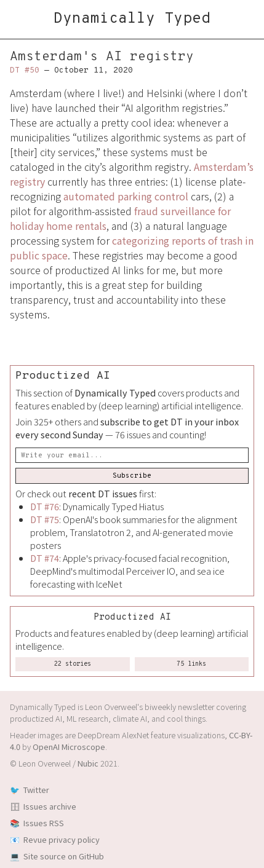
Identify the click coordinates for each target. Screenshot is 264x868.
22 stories (73, 664)
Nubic (88, 763)
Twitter (36, 790)
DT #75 (45, 519)
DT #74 (45, 558)
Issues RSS (44, 823)
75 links (191, 664)
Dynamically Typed (132, 19)
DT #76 (45, 506)
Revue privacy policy (62, 839)
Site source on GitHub (64, 856)
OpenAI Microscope (69, 747)
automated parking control (126, 196)
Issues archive (50, 806)
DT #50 (25, 71)
